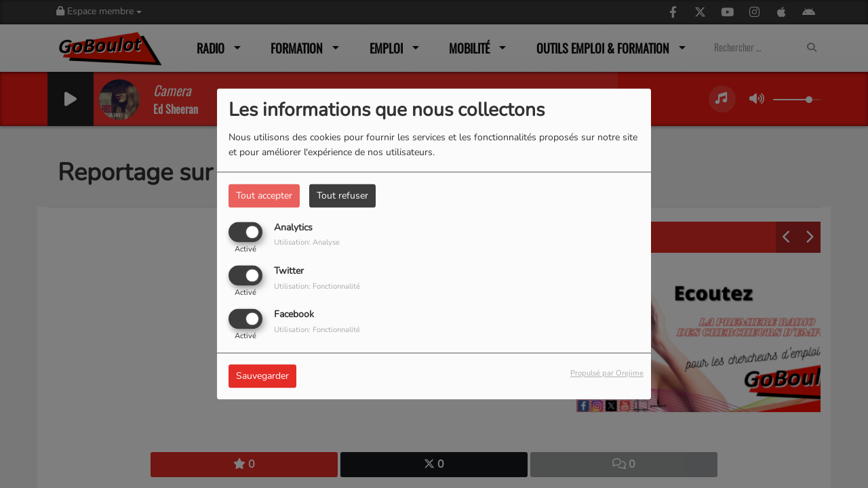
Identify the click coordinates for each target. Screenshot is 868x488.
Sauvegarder (262, 377)
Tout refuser (342, 196)
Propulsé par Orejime (607, 374)
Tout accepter (264, 196)
